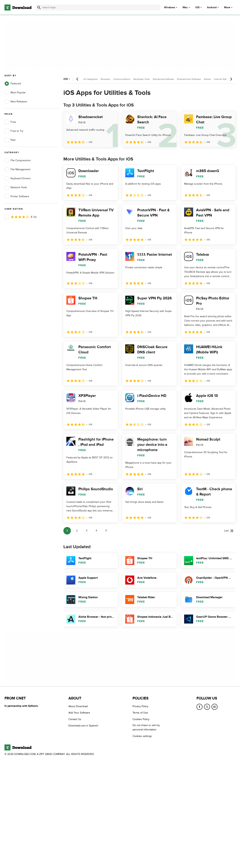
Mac (185, 7)
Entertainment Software (189, 79)
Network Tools (16, 187)
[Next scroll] (231, 79)
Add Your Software (79, 713)
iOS (197, 7)
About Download (78, 706)
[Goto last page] (229, 531)
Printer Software (17, 196)
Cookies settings (142, 736)
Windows (170, 7)
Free (10, 122)
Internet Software (223, 79)
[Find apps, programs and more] (98, 7)
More (229, 7)
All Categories (91, 79)
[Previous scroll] (77, 79)
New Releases (16, 102)
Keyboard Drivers (18, 178)
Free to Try (14, 131)
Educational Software (163, 79)
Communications (122, 79)
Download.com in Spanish (83, 726)
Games (207, 79)
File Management (17, 169)
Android (212, 7)
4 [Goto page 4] (96, 531)
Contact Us (75, 719)
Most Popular (15, 93)
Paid (10, 140)
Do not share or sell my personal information (146, 727)
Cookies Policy (141, 719)
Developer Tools (142, 79)
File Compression (18, 160)
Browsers (105, 79)
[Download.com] (18, 7)
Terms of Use (140, 713)
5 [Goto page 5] (106, 531)
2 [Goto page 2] (77, 531)
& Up (21, 217)
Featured (13, 84)
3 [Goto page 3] (87, 531)
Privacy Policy (140, 706)
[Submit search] (39, 7)
